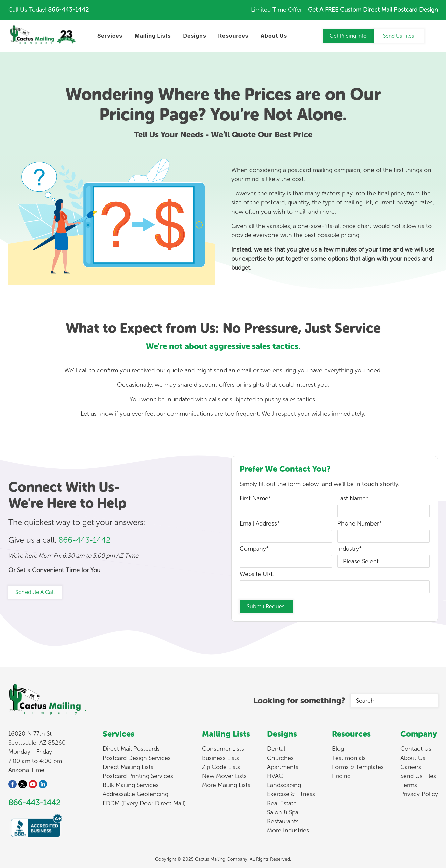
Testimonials (349, 758)
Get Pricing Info (348, 36)
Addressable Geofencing (136, 794)
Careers (411, 767)
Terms (409, 785)
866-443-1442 (68, 10)
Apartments (283, 767)
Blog (338, 749)
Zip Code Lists (221, 767)
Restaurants (283, 821)
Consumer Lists (223, 749)
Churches (280, 758)
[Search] (394, 701)
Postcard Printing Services (138, 776)
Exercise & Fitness (291, 794)
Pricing (341, 776)
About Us (413, 758)
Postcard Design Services (137, 758)
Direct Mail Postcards (131, 749)
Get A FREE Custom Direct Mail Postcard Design (373, 10)
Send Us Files (399, 36)
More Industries (288, 830)
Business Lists (220, 758)
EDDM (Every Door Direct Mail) (144, 803)
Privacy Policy (419, 794)
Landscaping (284, 785)
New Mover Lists (224, 776)
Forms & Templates (358, 767)
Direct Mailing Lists (128, 767)
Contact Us (416, 749)
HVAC (275, 776)
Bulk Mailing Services (131, 785)
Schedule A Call (35, 592)
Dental (276, 749)
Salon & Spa (283, 812)
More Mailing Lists (226, 785)
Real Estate (282, 803)
